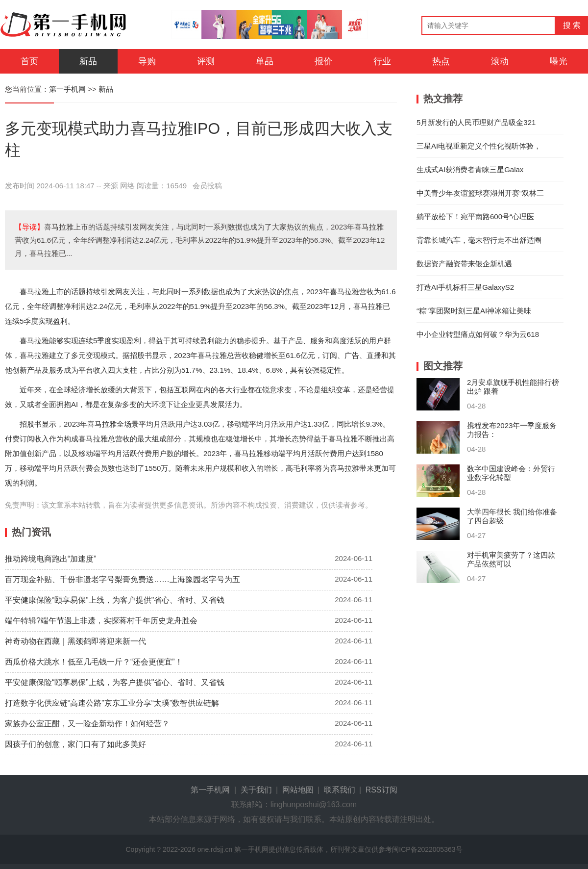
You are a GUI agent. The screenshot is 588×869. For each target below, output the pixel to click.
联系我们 (340, 790)
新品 (88, 61)
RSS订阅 (381, 790)
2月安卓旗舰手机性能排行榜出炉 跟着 (513, 387)
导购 (147, 61)
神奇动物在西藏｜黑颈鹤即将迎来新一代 (75, 641)
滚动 (500, 61)
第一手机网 (67, 89)
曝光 (559, 61)
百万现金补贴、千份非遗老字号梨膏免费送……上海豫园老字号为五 (122, 579)
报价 (323, 61)
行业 (382, 61)
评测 (206, 61)
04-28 (476, 406)
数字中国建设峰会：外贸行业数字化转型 (511, 473)
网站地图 (298, 790)
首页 (29, 61)
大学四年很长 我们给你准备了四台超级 (512, 516)
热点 (441, 61)
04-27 (476, 535)
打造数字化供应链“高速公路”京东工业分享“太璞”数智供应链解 (112, 703)
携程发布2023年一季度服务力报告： (512, 430)
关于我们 (256, 790)
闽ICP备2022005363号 (427, 849)
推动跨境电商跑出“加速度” (51, 559)
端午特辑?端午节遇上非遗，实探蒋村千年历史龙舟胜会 (101, 621)
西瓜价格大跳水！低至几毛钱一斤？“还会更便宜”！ (94, 662)
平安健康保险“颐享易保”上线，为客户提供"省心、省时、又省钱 (115, 600)
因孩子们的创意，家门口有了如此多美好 (75, 744)
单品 (265, 61)
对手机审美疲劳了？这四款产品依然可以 (511, 559)
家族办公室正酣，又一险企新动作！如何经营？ (87, 724)
